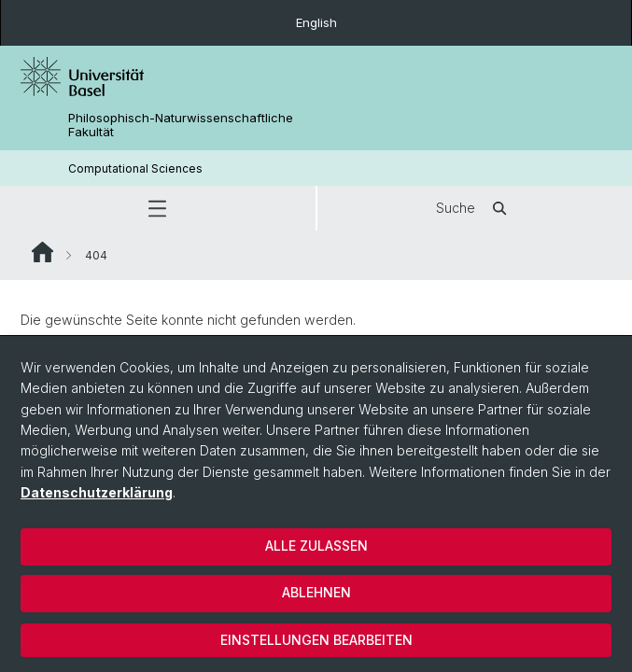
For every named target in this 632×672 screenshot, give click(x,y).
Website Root (42, 252)
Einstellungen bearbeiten (316, 640)
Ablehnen (316, 592)
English (316, 22)
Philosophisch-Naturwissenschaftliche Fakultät (181, 125)
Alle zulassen (316, 546)
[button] (158, 208)
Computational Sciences (135, 168)
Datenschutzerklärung (97, 492)
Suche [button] (474, 208)
